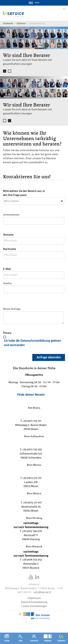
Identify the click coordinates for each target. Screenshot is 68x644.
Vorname (8, 235)
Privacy (7, 333)
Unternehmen (11, 215)
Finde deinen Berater (31, 395)
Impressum (34, 598)
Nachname (9, 249)
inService (21, 23)
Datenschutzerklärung (34, 602)
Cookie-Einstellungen (34, 606)
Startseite (8, 23)
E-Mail (7, 269)
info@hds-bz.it (42, 592)
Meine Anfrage (12, 309)
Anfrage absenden (49, 357)
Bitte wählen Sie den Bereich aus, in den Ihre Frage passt (24, 193)
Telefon (7, 283)
